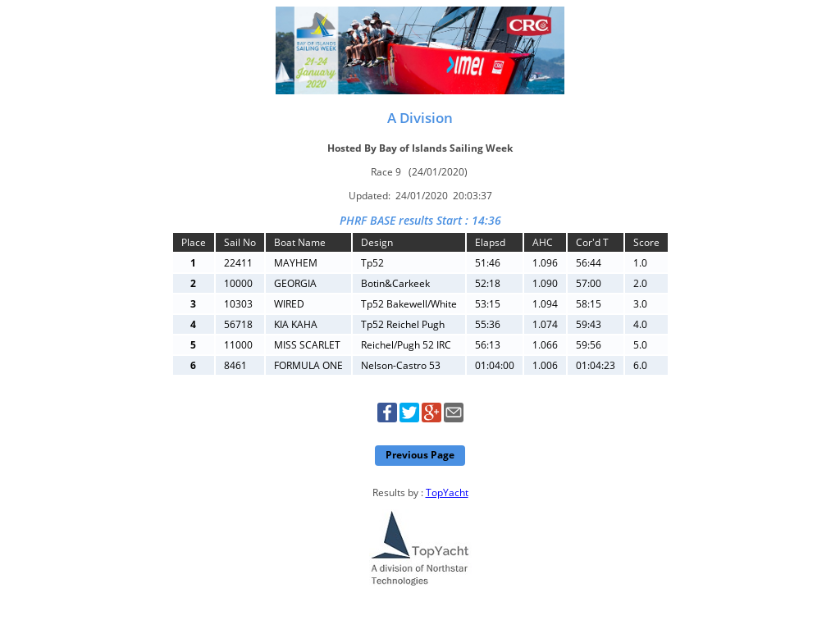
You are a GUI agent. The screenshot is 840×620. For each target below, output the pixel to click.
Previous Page (420, 455)
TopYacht (447, 492)
